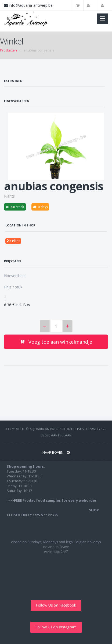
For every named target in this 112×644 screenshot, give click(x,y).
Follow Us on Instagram (56, 627)
